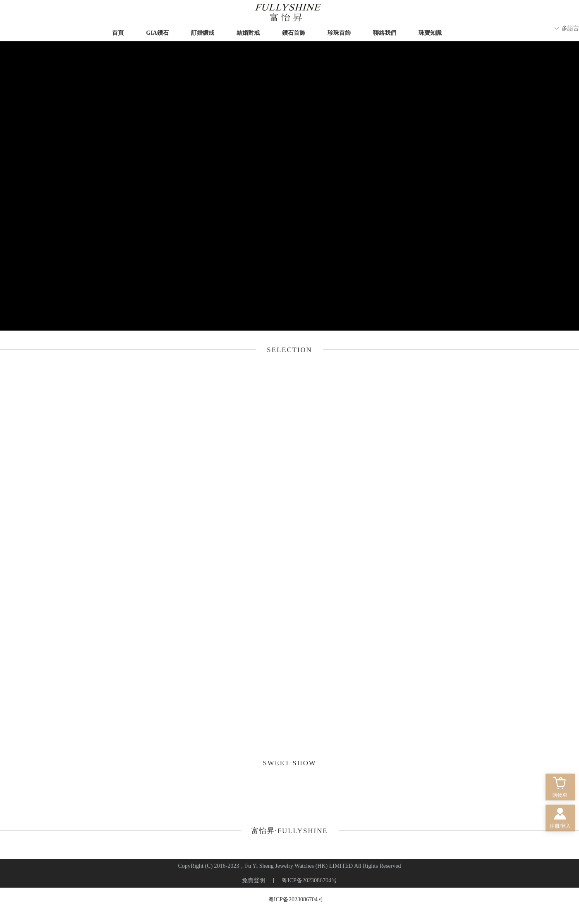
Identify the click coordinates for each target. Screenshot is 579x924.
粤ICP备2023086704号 (296, 899)
